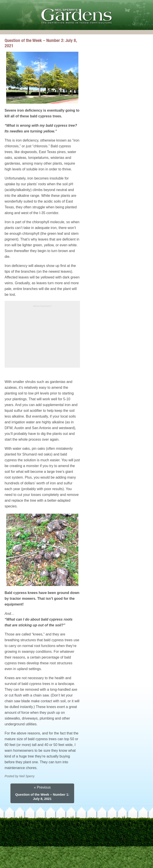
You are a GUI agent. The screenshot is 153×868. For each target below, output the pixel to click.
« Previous (42, 787)
